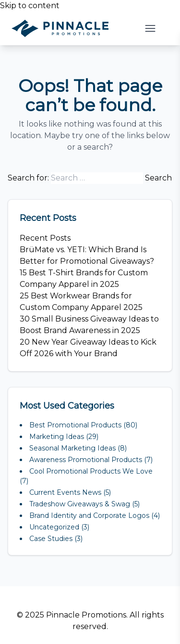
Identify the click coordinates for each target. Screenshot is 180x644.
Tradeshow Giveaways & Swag (80, 504)
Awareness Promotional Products (86, 460)
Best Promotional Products (75, 425)
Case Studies (51, 539)
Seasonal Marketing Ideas (72, 448)
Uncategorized (54, 527)
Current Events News (65, 492)
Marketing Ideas (57, 437)
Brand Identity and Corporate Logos (89, 515)
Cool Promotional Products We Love (91, 471)
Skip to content (30, 6)
